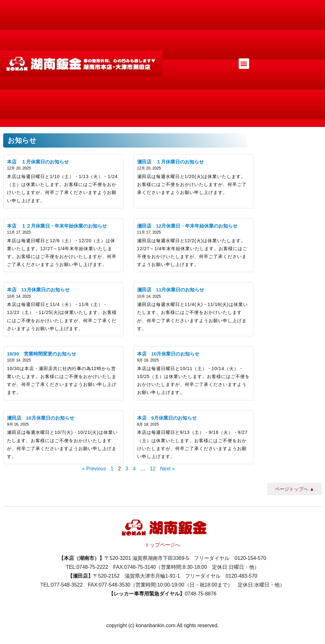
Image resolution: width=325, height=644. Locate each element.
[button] (244, 64)
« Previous (94, 469)
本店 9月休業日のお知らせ (167, 418)
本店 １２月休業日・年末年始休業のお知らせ (57, 226)
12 (153, 469)
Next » (168, 469)
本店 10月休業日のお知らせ (168, 354)
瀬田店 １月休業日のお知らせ (170, 162)
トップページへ (162, 545)
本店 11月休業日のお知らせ (38, 290)
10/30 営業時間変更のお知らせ (42, 354)
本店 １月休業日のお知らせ (38, 162)
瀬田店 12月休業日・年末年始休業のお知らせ (187, 226)
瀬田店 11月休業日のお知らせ (171, 290)
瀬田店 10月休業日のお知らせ (41, 418)
